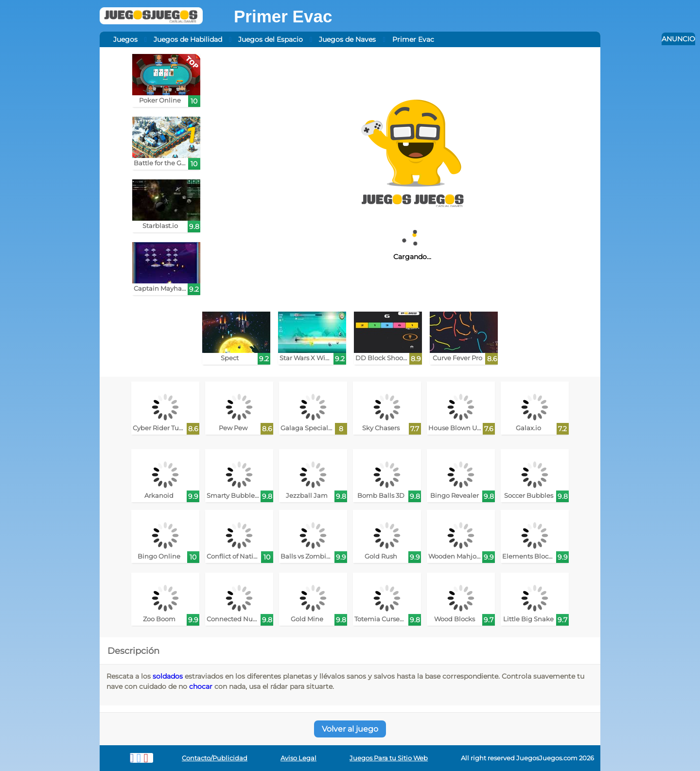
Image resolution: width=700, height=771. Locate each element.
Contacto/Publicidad (215, 758)
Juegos (125, 39)
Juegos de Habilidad (188, 39)
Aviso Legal (298, 758)
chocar (201, 686)
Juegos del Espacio (271, 39)
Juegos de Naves (347, 39)
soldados (168, 676)
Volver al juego (350, 729)
